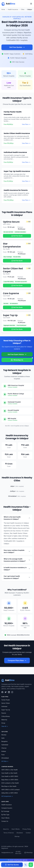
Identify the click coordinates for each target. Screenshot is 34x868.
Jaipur (17, 486)
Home (3, 9)
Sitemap (17, 836)
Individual (4, 706)
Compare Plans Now (17, 660)
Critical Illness (6, 716)
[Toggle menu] (31, 4)
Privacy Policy (27, 829)
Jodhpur (17, 491)
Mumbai (4, 735)
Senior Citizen (6, 703)
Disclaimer (20, 833)
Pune (3, 755)
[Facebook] (2, 692)
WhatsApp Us (22, 359)
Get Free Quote (17, 236)
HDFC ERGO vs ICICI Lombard (10, 790)
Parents (4, 713)
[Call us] (26, 865)
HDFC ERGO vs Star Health (10, 770)
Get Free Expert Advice (17, 354)
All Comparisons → (7, 796)
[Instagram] (12, 692)
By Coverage (5, 811)
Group (3, 723)
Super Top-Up (6, 710)
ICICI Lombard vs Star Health (10, 783)
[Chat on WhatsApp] (31, 865)
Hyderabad (5, 745)
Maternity (4, 720)
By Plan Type (5, 815)
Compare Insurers (7, 808)
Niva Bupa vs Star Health (9, 786)
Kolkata (4, 751)
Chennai (4, 748)
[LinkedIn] (9, 692)
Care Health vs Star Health (9, 773)
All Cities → (5, 761)
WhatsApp (29, 853)
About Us (6, 829)
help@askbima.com (7, 853)
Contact (28, 833)
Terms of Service (9, 833)
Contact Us (5, 821)
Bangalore (4, 741)
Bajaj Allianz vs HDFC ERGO (10, 780)
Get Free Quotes (17, 47)
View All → (5, 726)
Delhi (3, 738)
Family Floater (6, 700)
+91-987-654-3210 (18, 853)
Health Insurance (13, 9)
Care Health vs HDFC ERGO (10, 776)
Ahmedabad (17, 496)
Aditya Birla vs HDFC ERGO (10, 793)
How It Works (5, 818)
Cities (23, 9)
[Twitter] (6, 692)
